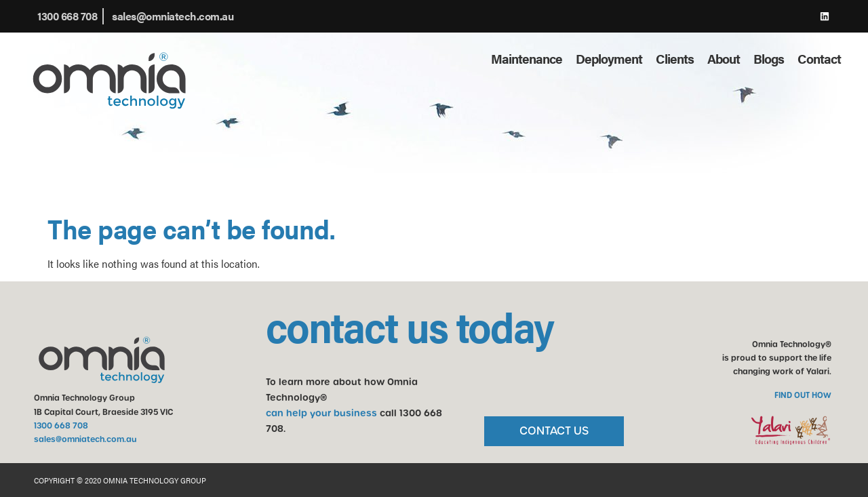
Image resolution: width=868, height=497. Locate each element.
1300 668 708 (61, 426)
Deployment (609, 58)
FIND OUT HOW (803, 395)
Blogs (769, 58)
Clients (675, 58)
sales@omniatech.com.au (85, 439)
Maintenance (527, 58)
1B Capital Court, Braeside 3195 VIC (103, 412)
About (724, 58)
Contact (819, 58)
